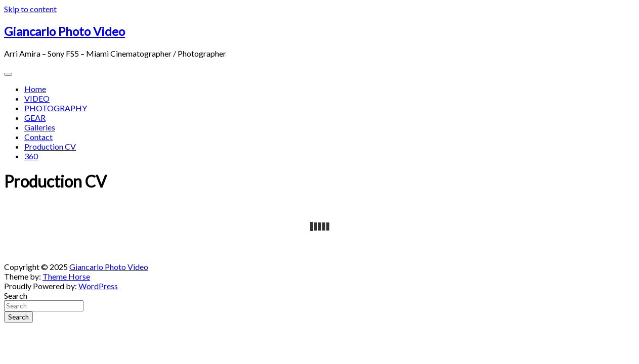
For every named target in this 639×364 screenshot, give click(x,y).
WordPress (98, 286)
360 (31, 156)
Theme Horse (66, 276)
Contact (38, 137)
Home (35, 89)
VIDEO (37, 98)
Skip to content (30, 9)
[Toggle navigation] (8, 74)
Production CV (50, 146)
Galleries (40, 127)
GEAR (35, 118)
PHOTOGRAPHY (56, 108)
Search (16, 295)
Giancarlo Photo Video (65, 31)
